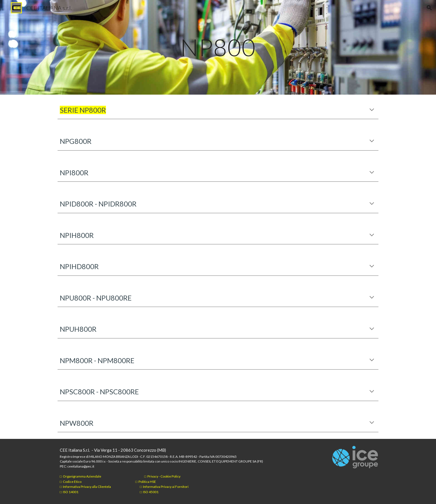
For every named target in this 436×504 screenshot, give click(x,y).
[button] (429, 8)
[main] (218, 47)
